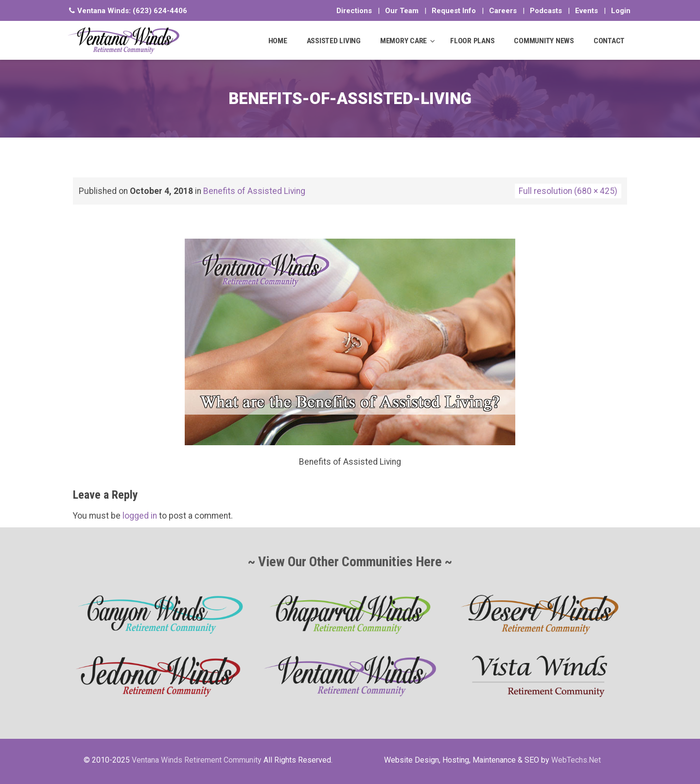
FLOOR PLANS (472, 41)
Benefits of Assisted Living (254, 191)
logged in (140, 516)
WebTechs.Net (576, 760)
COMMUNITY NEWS (544, 41)
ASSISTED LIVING (334, 41)
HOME (278, 41)
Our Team (402, 11)
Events (586, 11)
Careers (503, 11)
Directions (354, 11)
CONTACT (609, 41)
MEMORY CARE (403, 41)
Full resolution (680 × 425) (568, 191)
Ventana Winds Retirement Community (197, 760)
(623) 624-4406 (160, 11)
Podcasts (546, 11)
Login (621, 11)
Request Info (454, 11)
